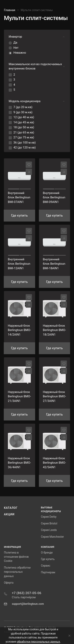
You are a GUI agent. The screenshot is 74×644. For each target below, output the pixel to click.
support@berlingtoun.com (28, 604)
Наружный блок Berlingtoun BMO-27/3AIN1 (54, 396)
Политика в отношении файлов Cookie (16, 557)
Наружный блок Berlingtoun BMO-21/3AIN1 (19, 396)
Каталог (11, 508)
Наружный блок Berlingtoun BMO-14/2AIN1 (19, 330)
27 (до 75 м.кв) (24, 137)
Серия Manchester (52, 537)
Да (15, 43)
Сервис (46, 566)
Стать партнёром (24, 597)
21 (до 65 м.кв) (24, 132)
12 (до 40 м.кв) (24, 117)
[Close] (68, 636)
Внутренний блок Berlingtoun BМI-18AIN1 (54, 264)
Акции (9, 514)
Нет (16, 48)
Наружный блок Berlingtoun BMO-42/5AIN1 (54, 463)
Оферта (9, 583)
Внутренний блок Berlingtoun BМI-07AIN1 (19, 197)
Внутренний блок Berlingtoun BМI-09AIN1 (54, 197)
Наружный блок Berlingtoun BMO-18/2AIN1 (54, 330)
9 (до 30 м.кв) (23, 112)
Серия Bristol (49, 523)
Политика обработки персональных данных (17, 572)
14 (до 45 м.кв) (24, 122)
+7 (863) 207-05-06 (27, 593)
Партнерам (48, 572)
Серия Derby (49, 517)
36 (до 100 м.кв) (25, 143)
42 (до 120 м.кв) (25, 147)
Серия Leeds (49, 530)
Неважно (20, 53)
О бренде (47, 553)
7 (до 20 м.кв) (23, 107)
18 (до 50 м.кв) (24, 127)
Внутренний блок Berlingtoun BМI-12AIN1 (19, 264)
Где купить (48, 559)
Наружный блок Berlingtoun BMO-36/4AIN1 (19, 463)
